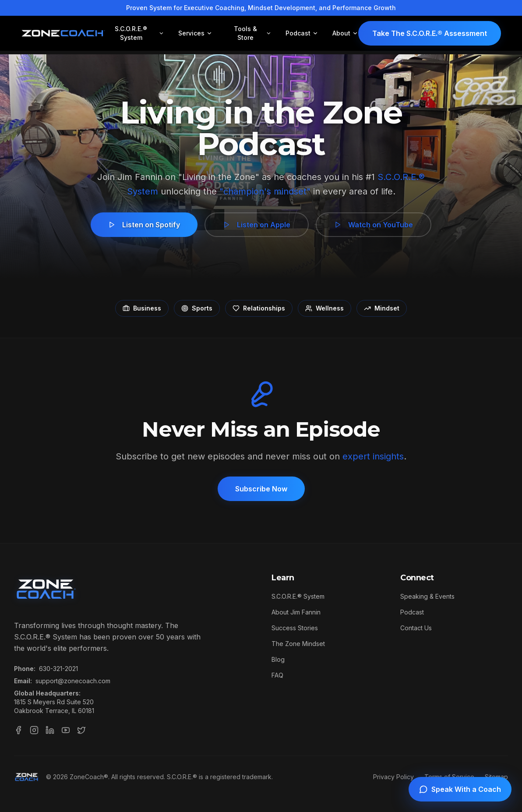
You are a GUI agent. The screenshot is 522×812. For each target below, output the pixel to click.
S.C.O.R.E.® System (139, 33)
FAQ (277, 675)
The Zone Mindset (298, 644)
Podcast (302, 33)
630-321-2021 (58, 669)
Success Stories (295, 628)
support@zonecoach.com (73, 681)
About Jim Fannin (296, 612)
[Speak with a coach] (460, 789)
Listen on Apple (257, 225)
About (345, 33)
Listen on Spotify (144, 225)
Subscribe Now (261, 489)
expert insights (373, 456)
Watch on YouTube (374, 225)
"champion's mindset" (265, 191)
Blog (278, 659)
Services (195, 33)
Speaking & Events (427, 596)
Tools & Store (253, 33)
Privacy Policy (393, 777)
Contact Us (416, 628)
